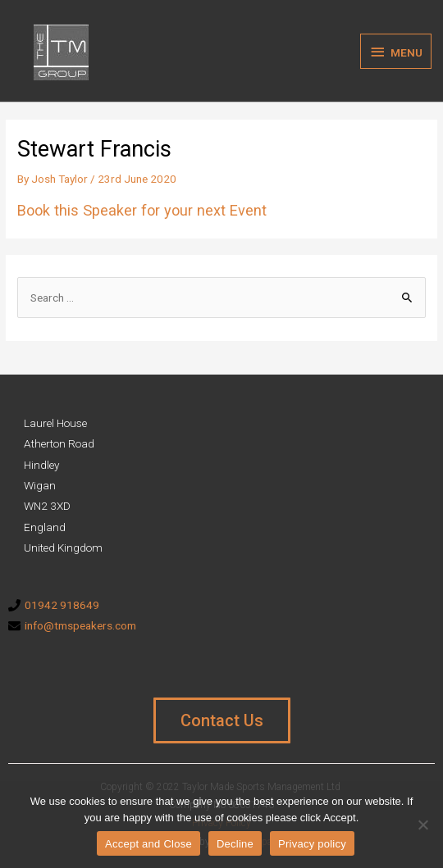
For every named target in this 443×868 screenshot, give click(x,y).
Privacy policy (312, 844)
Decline (235, 844)
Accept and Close (148, 844)
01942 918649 (62, 605)
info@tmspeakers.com (80, 625)
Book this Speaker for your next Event (142, 210)
